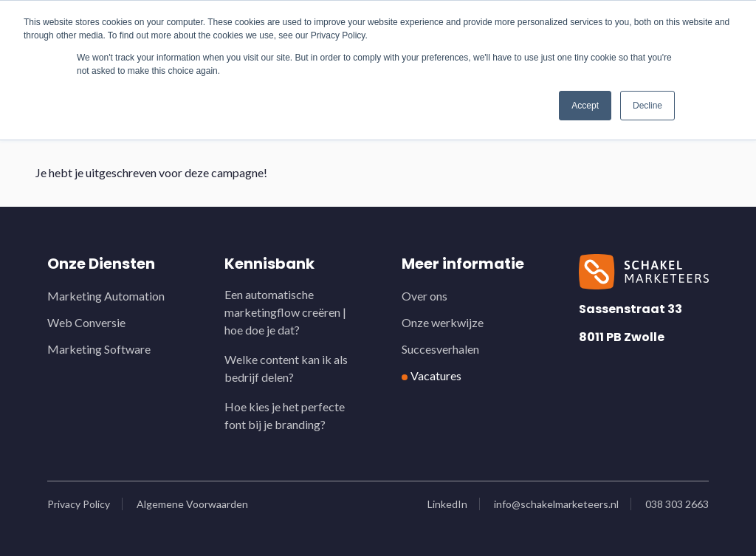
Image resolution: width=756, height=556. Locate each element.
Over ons (425, 296)
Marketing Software (99, 349)
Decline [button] (647, 106)
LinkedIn (447, 504)
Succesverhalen (440, 349)
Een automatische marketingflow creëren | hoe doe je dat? (285, 312)
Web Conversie (86, 322)
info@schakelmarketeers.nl (556, 504)
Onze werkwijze (443, 322)
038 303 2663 (677, 504)
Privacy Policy (79, 504)
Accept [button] (585, 106)
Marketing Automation (106, 296)
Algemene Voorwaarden (192, 504)
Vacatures (436, 375)
